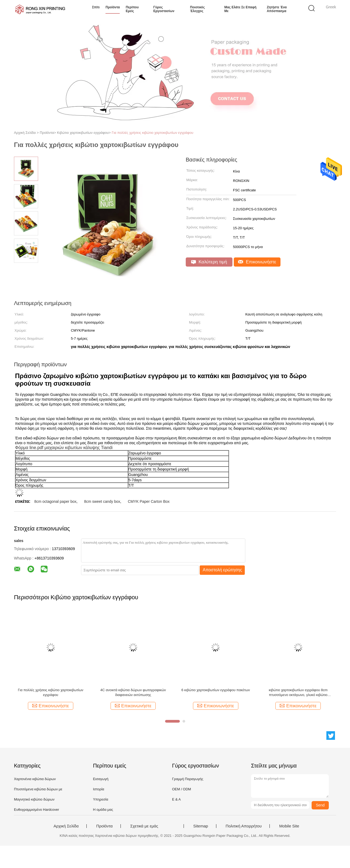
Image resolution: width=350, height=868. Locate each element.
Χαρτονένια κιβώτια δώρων (35, 779)
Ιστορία (99, 789)
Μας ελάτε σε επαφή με (240, 9)
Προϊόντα (113, 7)
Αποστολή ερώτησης (222, 570)
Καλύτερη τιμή (209, 262)
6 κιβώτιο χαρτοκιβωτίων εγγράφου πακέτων (216, 690)
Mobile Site (289, 826)
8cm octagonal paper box (55, 501)
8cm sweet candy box (102, 501)
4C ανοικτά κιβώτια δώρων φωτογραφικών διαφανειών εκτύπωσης (133, 692)
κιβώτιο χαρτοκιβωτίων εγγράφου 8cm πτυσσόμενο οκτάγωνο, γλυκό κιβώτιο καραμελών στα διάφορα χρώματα (298, 693)
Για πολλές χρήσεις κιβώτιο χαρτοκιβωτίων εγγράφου (152, 133)
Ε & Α (176, 799)
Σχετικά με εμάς (144, 826)
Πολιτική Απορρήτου (244, 826)
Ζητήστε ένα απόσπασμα (277, 9)
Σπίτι (96, 7)
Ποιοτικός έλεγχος (197, 9)
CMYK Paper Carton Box (149, 501)
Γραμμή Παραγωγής (188, 779)
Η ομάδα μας (103, 810)
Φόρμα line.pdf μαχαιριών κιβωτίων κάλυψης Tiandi (64, 448)
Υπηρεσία (101, 799)
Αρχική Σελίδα (66, 826)
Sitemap (201, 826)
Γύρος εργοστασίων (164, 9)
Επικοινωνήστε (257, 262)
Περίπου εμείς (132, 9)
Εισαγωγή (101, 779)
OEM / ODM (182, 789)
